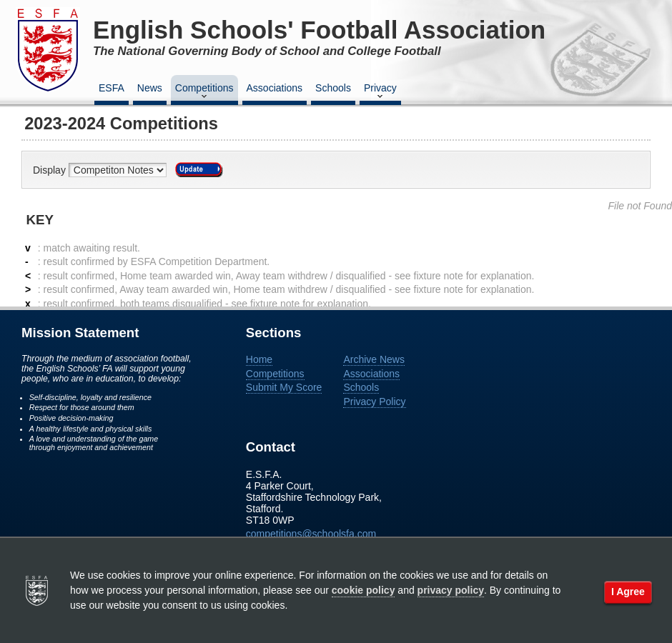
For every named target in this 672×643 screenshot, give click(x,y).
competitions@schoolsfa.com (311, 534)
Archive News (374, 359)
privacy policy (451, 590)
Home (259, 359)
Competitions (204, 92)
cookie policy (364, 590)
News (150, 88)
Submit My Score (284, 387)
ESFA (112, 88)
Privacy (380, 92)
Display (51, 170)
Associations (275, 88)
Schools (333, 88)
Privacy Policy (374, 402)
